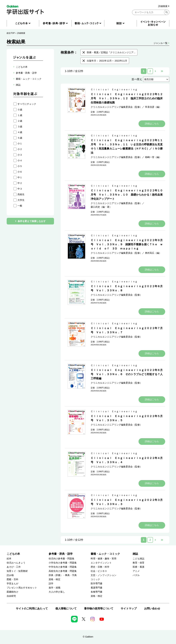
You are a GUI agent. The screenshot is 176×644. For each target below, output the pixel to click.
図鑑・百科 (12, 579)
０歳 (20, 110)
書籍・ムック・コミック (105, 554)
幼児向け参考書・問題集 (61, 559)
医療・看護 (138, 567)
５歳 (20, 138)
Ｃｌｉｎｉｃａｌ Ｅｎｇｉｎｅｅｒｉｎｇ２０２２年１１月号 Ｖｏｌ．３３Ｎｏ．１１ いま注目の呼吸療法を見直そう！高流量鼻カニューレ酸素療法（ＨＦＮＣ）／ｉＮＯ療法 (127, 146)
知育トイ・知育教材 (17, 571)
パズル (136, 575)
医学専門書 (96, 584)
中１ (20, 177)
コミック (95, 579)
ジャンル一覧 (161, 43)
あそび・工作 (14, 567)
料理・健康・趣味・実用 (103, 559)
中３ (20, 189)
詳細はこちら (152, 124)
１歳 (20, 115)
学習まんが (12, 584)
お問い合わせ (152, 608)
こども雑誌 (138, 559)
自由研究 (11, 596)
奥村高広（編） (153, 253)
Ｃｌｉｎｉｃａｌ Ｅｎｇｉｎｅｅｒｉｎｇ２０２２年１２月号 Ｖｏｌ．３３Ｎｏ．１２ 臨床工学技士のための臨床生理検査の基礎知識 (127, 98)
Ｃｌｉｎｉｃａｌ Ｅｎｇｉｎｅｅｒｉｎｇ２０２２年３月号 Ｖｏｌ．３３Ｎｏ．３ (127, 502)
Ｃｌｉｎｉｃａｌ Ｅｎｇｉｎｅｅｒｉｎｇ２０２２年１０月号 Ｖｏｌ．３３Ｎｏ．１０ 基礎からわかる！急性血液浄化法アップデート (127, 195)
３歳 (20, 127)
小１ (20, 143)
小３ (20, 155)
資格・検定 (54, 579)
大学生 (21, 200)
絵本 (9, 559)
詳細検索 (164, 6)
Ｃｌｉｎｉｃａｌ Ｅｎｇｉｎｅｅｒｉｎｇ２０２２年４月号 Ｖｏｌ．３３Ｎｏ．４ (127, 460)
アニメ (136, 571)
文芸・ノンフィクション (103, 575)
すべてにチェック (27, 104)
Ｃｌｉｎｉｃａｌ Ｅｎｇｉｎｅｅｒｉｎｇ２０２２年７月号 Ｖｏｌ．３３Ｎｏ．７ (127, 330)
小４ (20, 160)
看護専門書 (96, 588)
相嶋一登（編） (153, 157)
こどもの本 (13, 554)
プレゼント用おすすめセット (22, 588)
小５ (20, 166)
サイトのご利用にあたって (32, 608)
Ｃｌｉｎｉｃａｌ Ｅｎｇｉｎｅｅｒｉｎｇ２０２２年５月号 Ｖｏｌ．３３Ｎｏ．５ (127, 418)
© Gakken (88, 637)
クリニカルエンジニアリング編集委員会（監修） (116, 107)
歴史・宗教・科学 (100, 567)
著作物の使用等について (99, 608)
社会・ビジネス (99, 571)
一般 (20, 206)
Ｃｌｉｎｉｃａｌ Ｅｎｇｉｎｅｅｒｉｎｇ (114, 89)
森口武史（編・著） (101, 207)
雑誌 (135, 554)
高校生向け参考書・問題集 (63, 571)
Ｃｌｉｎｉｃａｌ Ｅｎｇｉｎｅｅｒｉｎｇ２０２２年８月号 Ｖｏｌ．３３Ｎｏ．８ (127, 288)
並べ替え (137, 79)
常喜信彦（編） (153, 107)
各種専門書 (96, 592)
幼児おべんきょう (16, 563)
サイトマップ (129, 608)
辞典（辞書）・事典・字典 (63, 575)
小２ (20, 149)
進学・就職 (54, 588)
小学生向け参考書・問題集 (63, 563)
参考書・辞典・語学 (61, 554)
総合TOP (11, 33)
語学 (51, 584)
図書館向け (12, 592)
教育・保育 (138, 563)
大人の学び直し (57, 592)
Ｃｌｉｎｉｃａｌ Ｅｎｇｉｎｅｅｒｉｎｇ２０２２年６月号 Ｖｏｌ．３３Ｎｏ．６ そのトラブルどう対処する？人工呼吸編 (127, 374)
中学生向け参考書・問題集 (63, 567)
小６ (20, 172)
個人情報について (66, 608)
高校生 (21, 194)
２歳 (20, 121)
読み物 (10, 575)
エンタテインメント (101, 563)
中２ (20, 183)
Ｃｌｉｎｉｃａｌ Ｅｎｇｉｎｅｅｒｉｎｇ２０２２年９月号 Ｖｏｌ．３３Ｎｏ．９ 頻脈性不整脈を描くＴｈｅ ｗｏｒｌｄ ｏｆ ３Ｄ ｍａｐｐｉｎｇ (127, 244)
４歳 (20, 132)
